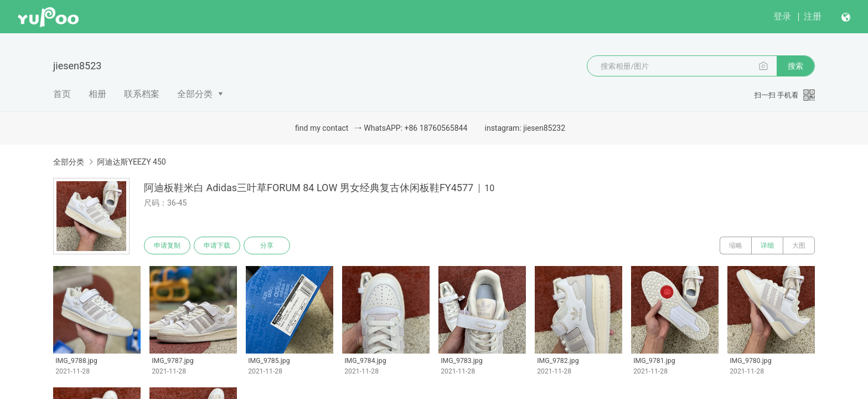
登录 (782, 16)
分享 (267, 245)
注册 (813, 16)
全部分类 (195, 94)
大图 (799, 245)
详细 (767, 245)
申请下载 (217, 245)
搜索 (795, 66)
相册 (97, 94)
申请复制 (167, 245)
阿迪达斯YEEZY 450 (131, 162)
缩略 (736, 245)
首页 (62, 94)
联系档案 (142, 94)
